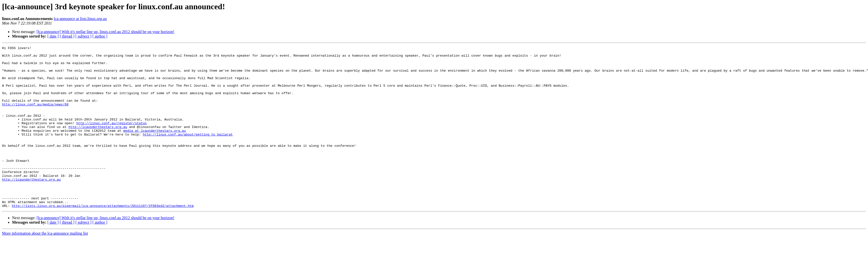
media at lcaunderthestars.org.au (155, 148)
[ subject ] (83, 36)
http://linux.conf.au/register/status (111, 139)
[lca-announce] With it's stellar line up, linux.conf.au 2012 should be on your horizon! (106, 32)
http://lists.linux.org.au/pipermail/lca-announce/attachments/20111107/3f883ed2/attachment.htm (103, 238)
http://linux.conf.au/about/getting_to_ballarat (188, 152)
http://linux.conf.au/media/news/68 (35, 116)
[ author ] (100, 36)
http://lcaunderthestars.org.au (98, 143)
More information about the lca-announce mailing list (45, 266)
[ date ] (53, 36)
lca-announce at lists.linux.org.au (80, 19)
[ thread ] (67, 36)
